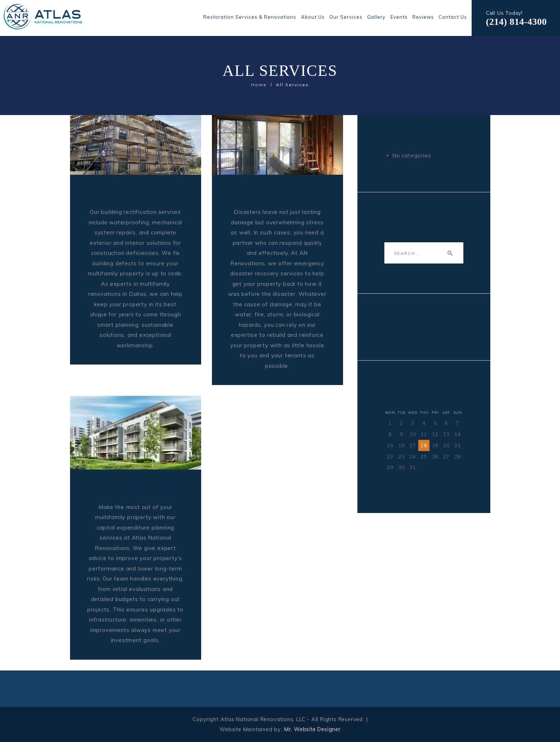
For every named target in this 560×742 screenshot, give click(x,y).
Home (259, 85)
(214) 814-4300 (516, 22)
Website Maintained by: (280, 729)
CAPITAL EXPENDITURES (135, 488)
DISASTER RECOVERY (277, 193)
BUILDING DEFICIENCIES (136, 193)
